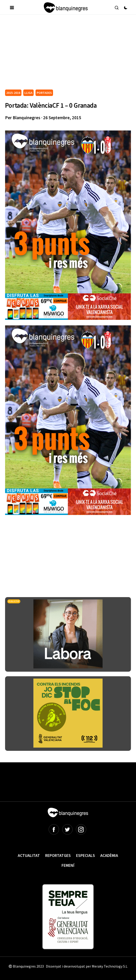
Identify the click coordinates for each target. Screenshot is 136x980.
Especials (86, 855)
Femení (68, 865)
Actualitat (29, 855)
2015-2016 (13, 93)
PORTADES (44, 93)
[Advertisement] (71, 54)
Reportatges (58, 855)
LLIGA (28, 93)
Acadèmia (109, 855)
